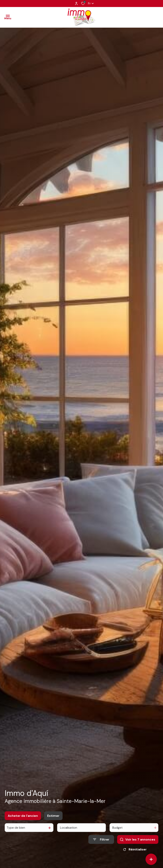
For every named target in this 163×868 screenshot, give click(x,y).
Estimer (53, 818)
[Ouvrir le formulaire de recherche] (101, 842)
